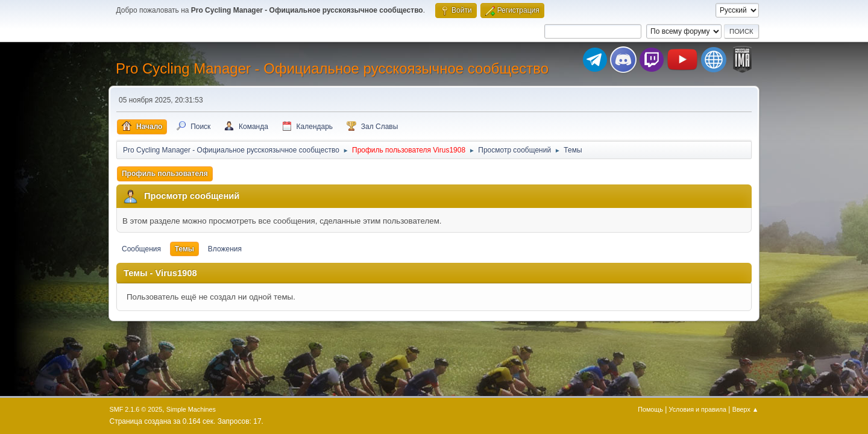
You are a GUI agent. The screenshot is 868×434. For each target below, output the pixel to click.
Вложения (225, 249)
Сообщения (141, 249)
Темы (184, 249)
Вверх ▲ (746, 409)
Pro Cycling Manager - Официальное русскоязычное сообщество (332, 68)
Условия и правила (698, 409)
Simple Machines (191, 409)
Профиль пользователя (165, 174)
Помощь (650, 409)
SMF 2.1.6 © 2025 (136, 409)
